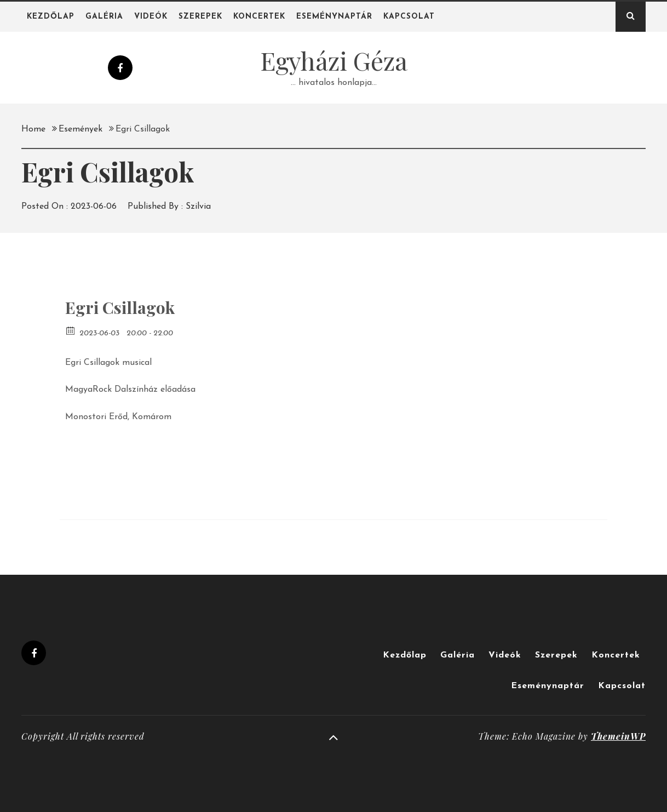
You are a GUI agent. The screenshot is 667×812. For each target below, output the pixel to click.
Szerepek (200, 17)
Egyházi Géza (334, 60)
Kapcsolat (409, 17)
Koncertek (259, 17)
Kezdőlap (51, 17)
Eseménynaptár (334, 17)
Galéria (104, 17)
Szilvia (198, 207)
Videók (151, 17)
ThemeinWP (618, 736)
